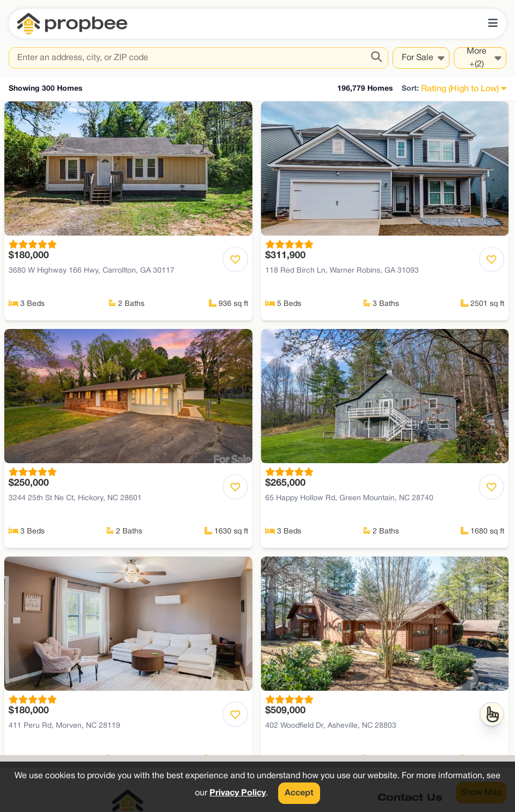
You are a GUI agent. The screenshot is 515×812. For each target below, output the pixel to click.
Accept (299, 793)
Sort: (410, 89)
